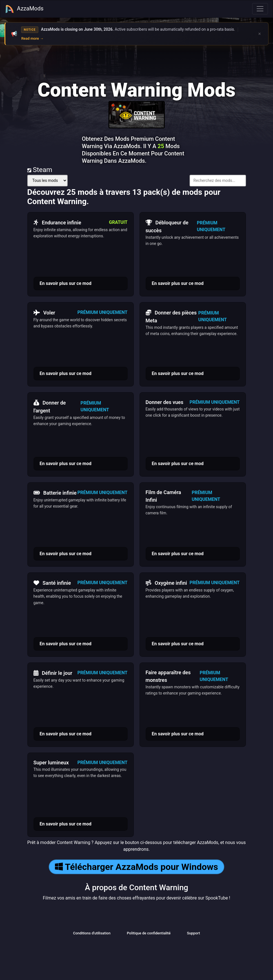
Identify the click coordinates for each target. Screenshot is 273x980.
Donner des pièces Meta (171, 316)
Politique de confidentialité (149, 933)
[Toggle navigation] (260, 9)
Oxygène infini (166, 583)
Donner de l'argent (50, 406)
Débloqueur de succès (167, 226)
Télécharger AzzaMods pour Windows (136, 867)
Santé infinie (52, 583)
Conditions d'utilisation (92, 933)
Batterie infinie (55, 493)
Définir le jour (53, 673)
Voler (44, 312)
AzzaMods (24, 9)
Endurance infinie (57, 222)
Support (193, 933)
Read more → (32, 38)
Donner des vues (165, 402)
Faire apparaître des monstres (168, 676)
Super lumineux (51, 763)
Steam (40, 170)
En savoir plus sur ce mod (66, 283)
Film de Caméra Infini (163, 496)
